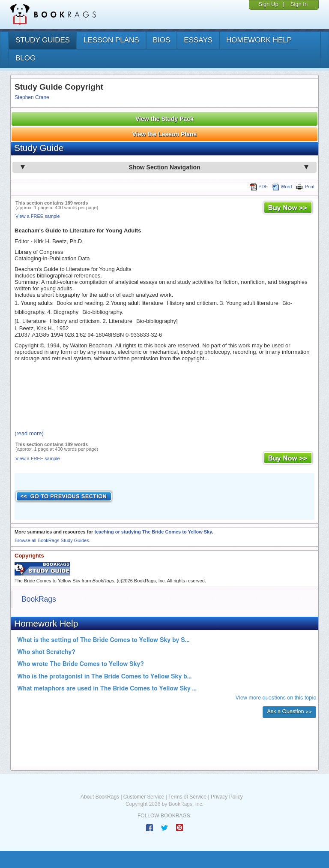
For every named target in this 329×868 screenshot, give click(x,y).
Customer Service (144, 797)
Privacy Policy (227, 797)
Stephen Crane (32, 97)
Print (305, 187)
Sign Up (268, 4)
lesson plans (111, 40)
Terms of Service (187, 797)
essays (198, 40)
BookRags (39, 599)
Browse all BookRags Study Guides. (52, 540)
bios (162, 40)
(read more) (29, 433)
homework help (259, 40)
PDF (259, 187)
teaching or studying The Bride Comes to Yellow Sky (153, 532)
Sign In (299, 4)
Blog (25, 58)
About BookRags (100, 797)
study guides (43, 40)
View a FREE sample (38, 216)
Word (282, 187)
